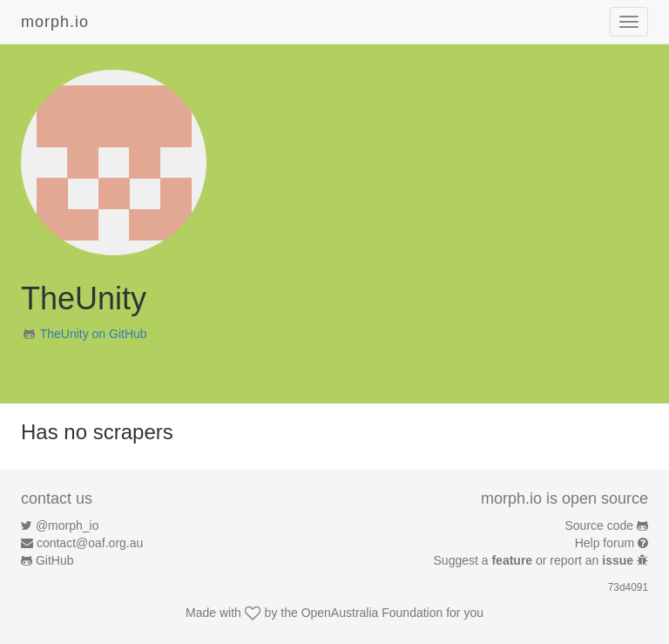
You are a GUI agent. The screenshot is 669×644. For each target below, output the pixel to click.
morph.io (55, 22)
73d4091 (628, 587)
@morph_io (68, 525)
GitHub (55, 560)
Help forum (605, 543)
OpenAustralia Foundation (372, 613)
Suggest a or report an (535, 560)
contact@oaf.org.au (90, 543)
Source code (600, 525)
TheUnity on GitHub (94, 334)
